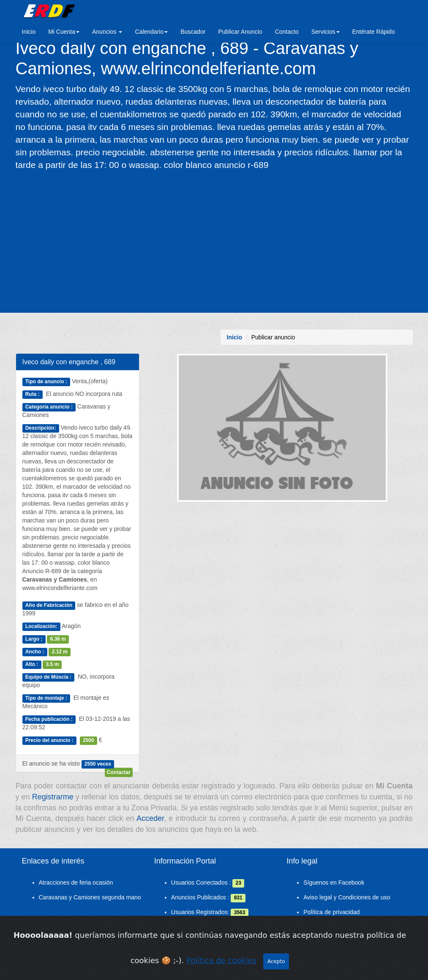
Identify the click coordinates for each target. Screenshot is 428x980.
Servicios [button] (326, 32)
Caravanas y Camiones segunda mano (90, 897)
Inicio (29, 32)
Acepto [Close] (276, 963)
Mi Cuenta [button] (64, 32)
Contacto (287, 32)
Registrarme (53, 797)
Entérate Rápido (374, 32)
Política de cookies (221, 962)
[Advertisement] (214, 241)
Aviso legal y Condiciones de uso (347, 897)
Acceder (150, 818)
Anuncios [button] (107, 32)
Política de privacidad (331, 912)
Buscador (193, 32)
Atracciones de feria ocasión (76, 883)
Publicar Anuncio (240, 32)
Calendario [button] (151, 32)
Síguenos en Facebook (334, 883)
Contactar (119, 772)
